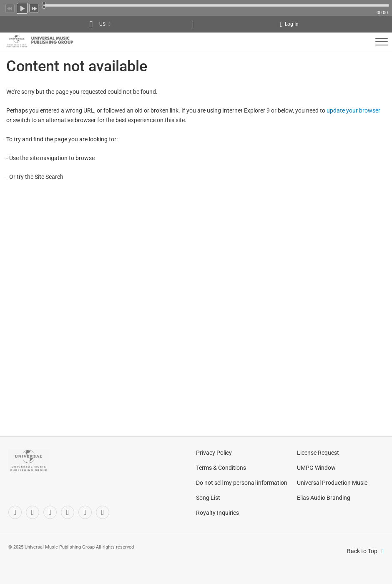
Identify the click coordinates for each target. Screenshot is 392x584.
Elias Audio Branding (324, 498)
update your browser (353, 110)
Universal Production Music (332, 483)
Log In (292, 24)
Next (34, 8)
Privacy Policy (214, 453)
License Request (318, 453)
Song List (208, 498)
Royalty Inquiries (217, 513)
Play (22, 8)
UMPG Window (316, 468)
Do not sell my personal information (242, 483)
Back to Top (362, 551)
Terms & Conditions (221, 468)
